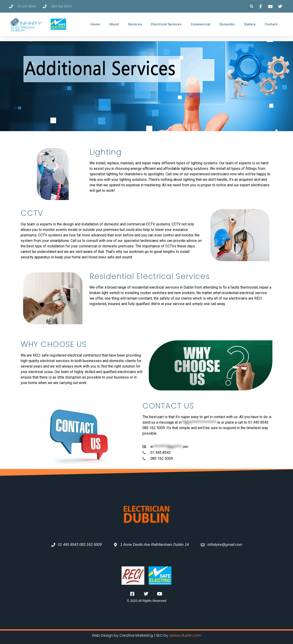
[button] (251, 6)
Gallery (250, 24)
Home (95, 24)
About (114, 24)
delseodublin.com (185, 635)
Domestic (227, 24)
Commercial (201, 24)
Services (135, 24)
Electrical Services (166, 24)
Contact (271, 24)
